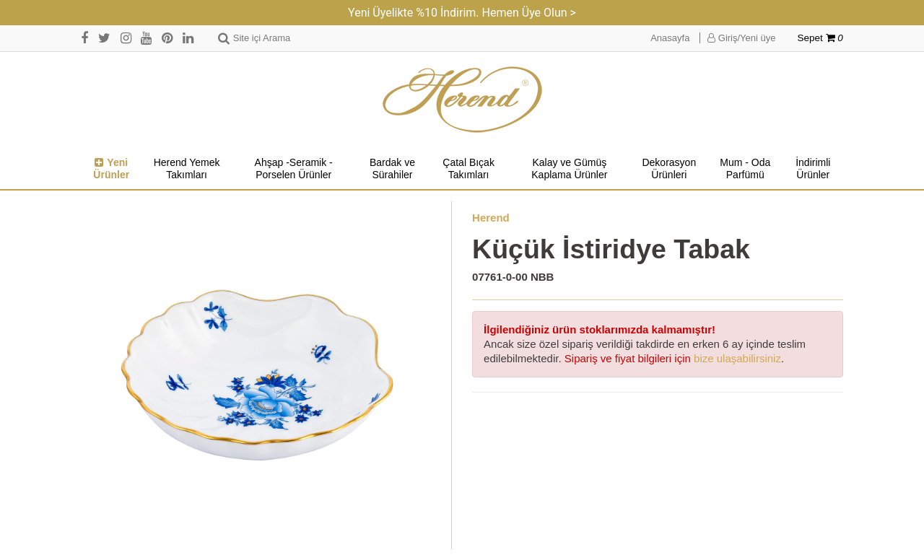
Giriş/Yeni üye (741, 38)
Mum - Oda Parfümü (745, 169)
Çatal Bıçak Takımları (468, 169)
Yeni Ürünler (111, 169)
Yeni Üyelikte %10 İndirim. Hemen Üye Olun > (462, 13)
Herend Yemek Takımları (187, 169)
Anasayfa (670, 38)
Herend (491, 218)
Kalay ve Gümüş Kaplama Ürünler (569, 169)
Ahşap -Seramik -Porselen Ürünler (294, 169)
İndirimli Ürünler (813, 169)
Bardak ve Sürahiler (392, 169)
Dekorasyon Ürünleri (669, 169)
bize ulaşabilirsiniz (737, 358)
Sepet (820, 38)
